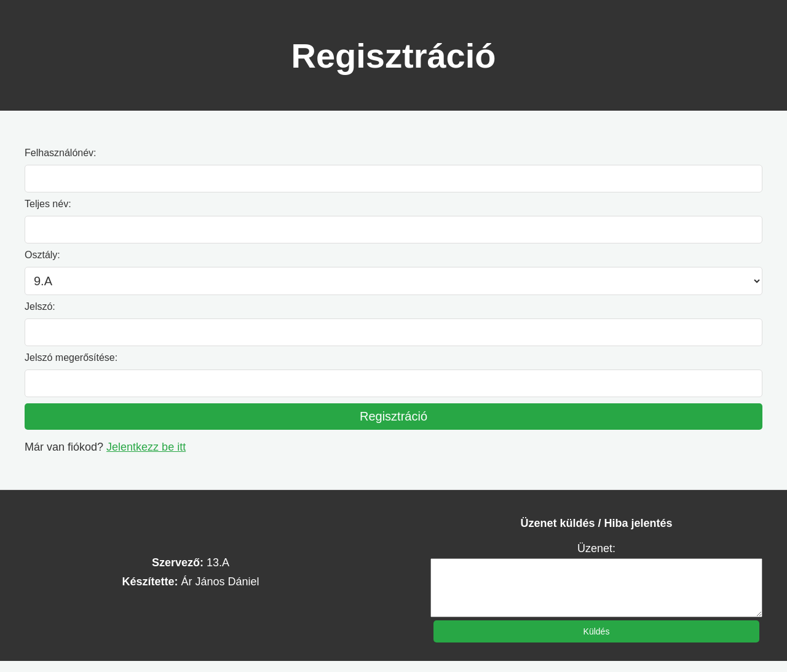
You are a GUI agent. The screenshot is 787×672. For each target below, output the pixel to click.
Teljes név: (48, 204)
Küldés (597, 642)
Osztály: (42, 255)
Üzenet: (596, 548)
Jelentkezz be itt (146, 447)
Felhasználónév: (61, 153)
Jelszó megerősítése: (71, 358)
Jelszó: (40, 306)
